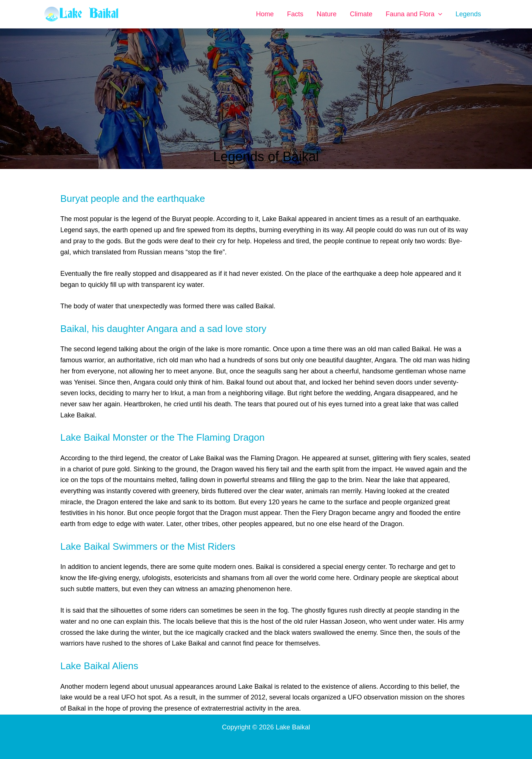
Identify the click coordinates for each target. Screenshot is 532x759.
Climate (361, 14)
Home (265, 14)
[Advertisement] (266, 91)
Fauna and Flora (414, 14)
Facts (295, 14)
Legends (468, 14)
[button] (438, 14)
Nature (327, 14)
